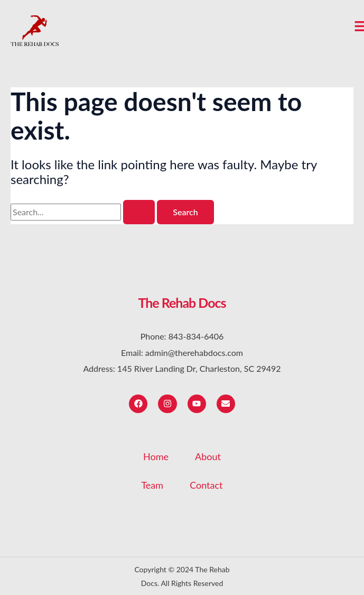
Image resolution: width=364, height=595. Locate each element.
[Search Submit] (139, 212)
